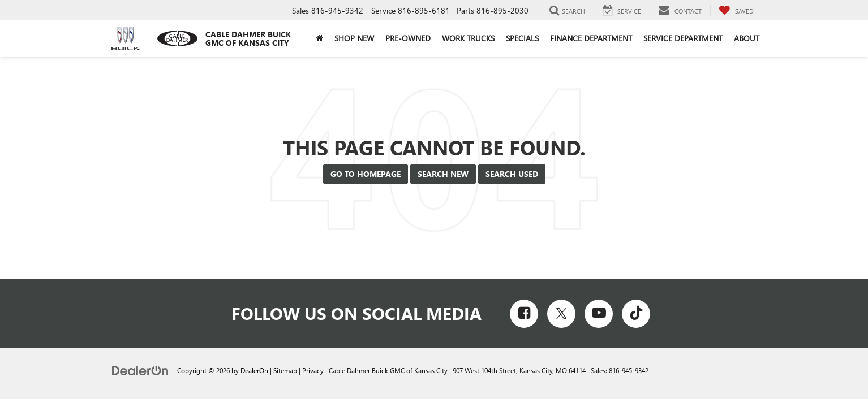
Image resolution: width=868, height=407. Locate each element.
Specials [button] (522, 38)
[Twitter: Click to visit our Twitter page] (561, 314)
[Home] (319, 38)
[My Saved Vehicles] (736, 11)
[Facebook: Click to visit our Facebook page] (524, 314)
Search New (443, 174)
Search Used (512, 174)
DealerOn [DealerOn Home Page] (254, 370)
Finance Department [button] (591, 38)
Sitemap (285, 370)
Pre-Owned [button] (408, 38)
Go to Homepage (366, 174)
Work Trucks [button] (468, 38)
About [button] (747, 38)
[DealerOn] (140, 370)
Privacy (313, 370)
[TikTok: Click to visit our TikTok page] (636, 314)
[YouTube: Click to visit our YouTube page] (599, 314)
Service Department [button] (683, 38)
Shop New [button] (354, 38)
